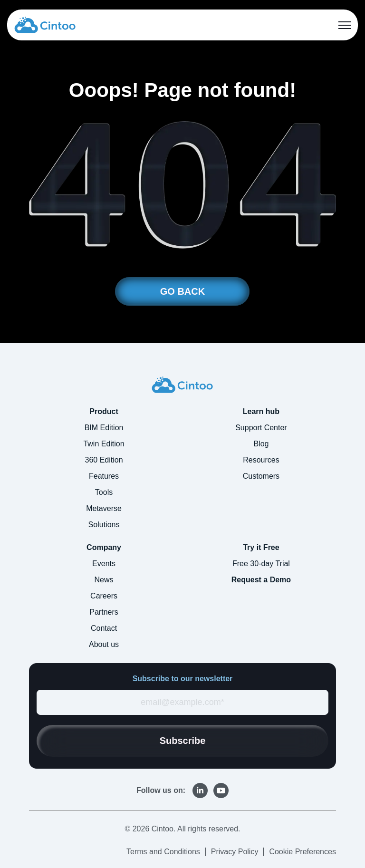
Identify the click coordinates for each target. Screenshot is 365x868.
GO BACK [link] (182, 291)
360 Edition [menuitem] (104, 460)
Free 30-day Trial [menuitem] (261, 564)
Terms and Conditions (163, 852)
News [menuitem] (104, 580)
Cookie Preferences (303, 852)
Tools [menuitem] (104, 492)
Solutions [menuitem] (104, 525)
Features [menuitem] (104, 476)
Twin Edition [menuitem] (104, 444)
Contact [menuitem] (104, 628)
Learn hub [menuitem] (261, 411)
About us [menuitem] (104, 644)
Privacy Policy (235, 852)
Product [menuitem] (104, 411)
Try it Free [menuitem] (261, 547)
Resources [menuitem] (261, 460)
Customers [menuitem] (261, 476)
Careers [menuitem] (104, 596)
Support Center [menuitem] (261, 428)
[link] (45, 24)
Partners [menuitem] (104, 612)
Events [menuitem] (104, 564)
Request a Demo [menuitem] (261, 580)
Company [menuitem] (104, 547)
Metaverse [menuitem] (104, 508)
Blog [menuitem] (261, 444)
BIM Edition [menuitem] (104, 428)
